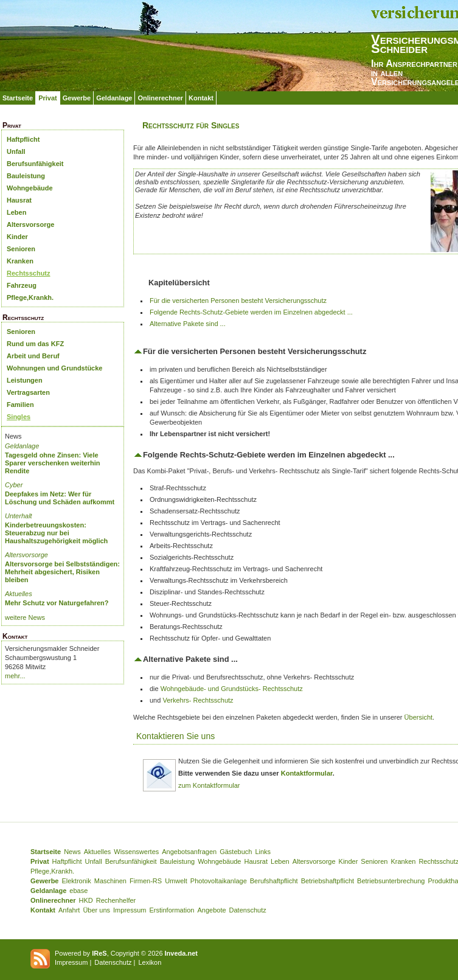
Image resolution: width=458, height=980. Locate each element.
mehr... (15, 676)
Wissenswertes (136, 852)
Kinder (17, 237)
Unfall (16, 151)
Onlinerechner (160, 98)
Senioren (21, 249)
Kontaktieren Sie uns (175, 736)
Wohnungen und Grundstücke (54, 368)
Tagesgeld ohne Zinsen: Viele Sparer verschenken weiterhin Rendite (53, 463)
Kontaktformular (307, 773)
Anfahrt (69, 910)
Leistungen (25, 380)
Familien (20, 405)
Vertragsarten (28, 392)
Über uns (96, 910)
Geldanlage (114, 98)
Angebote (211, 910)
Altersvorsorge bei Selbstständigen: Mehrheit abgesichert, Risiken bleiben (62, 572)
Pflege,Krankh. (30, 297)
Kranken (20, 261)
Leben (16, 212)
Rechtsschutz (29, 273)
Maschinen (110, 881)
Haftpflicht (23, 139)
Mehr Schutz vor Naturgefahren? (57, 603)
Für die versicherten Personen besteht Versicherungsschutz (238, 301)
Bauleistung (26, 176)
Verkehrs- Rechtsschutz (198, 700)
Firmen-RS (146, 881)
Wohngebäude (30, 188)
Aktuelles (19, 594)
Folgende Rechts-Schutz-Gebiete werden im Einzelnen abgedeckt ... (251, 312)
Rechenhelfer (116, 900)
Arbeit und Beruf (33, 356)
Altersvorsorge (30, 224)
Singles (19, 417)
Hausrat (19, 200)
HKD (86, 900)
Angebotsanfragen (189, 852)
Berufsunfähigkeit (35, 164)
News (72, 852)
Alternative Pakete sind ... (188, 324)
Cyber (14, 485)
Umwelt (176, 881)
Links (263, 852)
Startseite (18, 98)
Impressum (130, 910)
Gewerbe (77, 98)
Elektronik (76, 881)
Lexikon (150, 962)
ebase (78, 891)
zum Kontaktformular (209, 785)
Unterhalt (19, 516)
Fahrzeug (22, 285)
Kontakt (201, 98)
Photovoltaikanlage (219, 881)
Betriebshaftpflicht (328, 881)
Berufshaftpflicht (274, 881)
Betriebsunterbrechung (391, 881)
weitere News (25, 617)
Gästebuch (236, 852)
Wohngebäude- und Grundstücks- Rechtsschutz (232, 689)
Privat (48, 98)
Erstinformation (172, 910)
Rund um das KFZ (35, 344)
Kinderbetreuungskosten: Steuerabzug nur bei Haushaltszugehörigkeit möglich (56, 533)
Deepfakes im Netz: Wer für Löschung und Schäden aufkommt (60, 498)
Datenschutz (248, 910)
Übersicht (418, 717)
